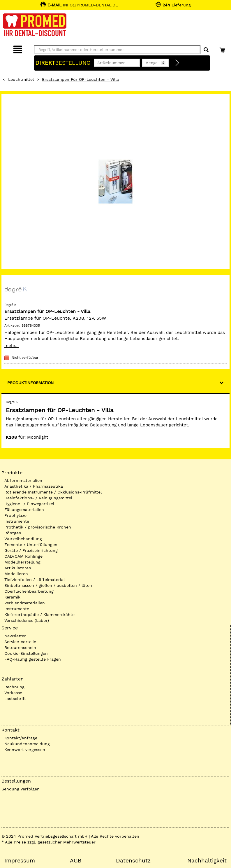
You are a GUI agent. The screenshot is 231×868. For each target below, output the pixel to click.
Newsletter (15, 636)
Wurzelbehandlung (23, 539)
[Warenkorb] (223, 49)
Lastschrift (15, 699)
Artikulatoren (18, 568)
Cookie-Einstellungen (26, 653)
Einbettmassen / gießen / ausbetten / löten (48, 585)
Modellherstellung (22, 562)
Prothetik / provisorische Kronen (38, 527)
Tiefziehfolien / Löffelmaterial (35, 580)
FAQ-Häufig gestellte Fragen (33, 659)
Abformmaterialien (23, 480)
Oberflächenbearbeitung (29, 591)
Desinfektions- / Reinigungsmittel (38, 498)
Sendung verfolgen (21, 789)
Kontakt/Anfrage (21, 738)
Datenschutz (133, 861)
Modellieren (16, 574)
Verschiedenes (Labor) (27, 620)
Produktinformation (30, 383)
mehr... (12, 346)
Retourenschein (20, 647)
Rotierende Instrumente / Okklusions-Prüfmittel (53, 492)
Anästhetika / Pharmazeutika (34, 486)
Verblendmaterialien (25, 603)
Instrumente (17, 521)
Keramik (12, 597)
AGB (76, 861)
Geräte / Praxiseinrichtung (31, 550)
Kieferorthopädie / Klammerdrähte (39, 615)
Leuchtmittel (21, 79)
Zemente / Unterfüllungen (31, 545)
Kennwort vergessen (25, 750)
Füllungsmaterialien (24, 510)
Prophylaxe (15, 515)
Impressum (20, 861)
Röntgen (13, 533)
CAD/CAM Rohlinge (23, 556)
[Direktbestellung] (177, 63)
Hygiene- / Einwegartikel (29, 504)
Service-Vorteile (20, 642)
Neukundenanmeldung (27, 744)
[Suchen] (206, 50)
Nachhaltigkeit (207, 861)
